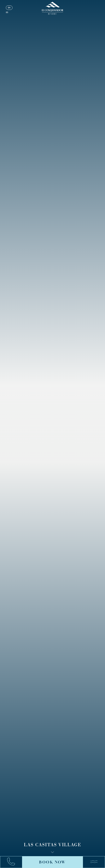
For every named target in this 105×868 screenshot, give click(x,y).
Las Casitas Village (52, 845)
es (7, 12)
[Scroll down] (53, 852)
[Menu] (92, 862)
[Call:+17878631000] (13, 862)
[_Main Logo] (52, 8)
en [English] (9, 8)
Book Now (52, 862)
